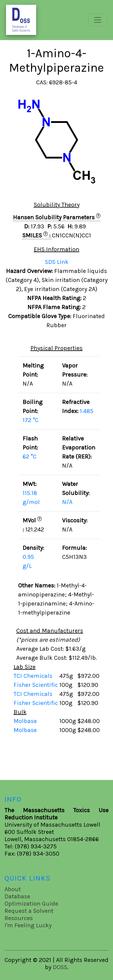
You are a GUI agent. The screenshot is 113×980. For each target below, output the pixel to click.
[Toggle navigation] (98, 20)
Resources (19, 918)
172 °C (31, 420)
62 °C (30, 457)
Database (17, 896)
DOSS (60, 967)
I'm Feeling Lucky (28, 925)
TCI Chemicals (34, 676)
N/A (67, 502)
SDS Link (57, 262)
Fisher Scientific (36, 685)
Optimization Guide (31, 904)
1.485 (87, 411)
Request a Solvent (29, 911)
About (13, 889)
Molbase (25, 721)
